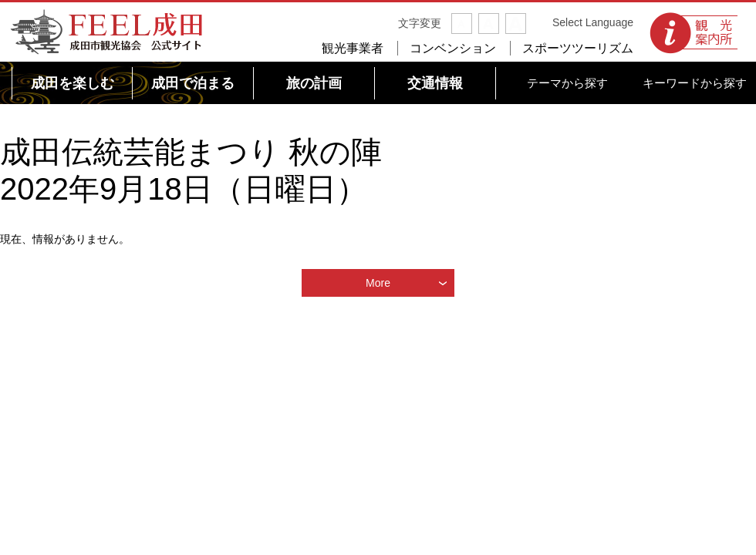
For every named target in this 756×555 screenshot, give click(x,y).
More (378, 283)
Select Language (593, 22)
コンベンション (453, 48)
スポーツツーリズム (578, 48)
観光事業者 (353, 48)
